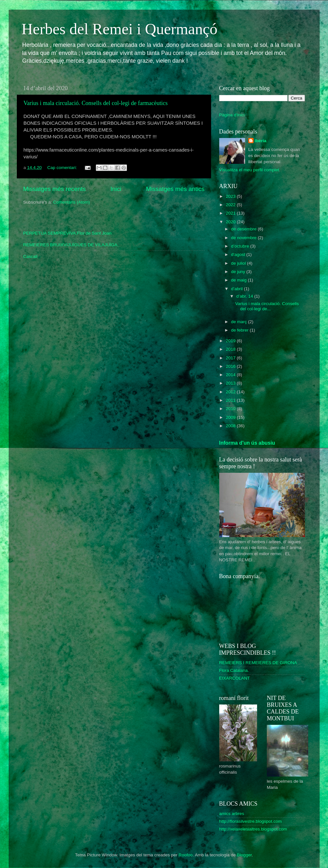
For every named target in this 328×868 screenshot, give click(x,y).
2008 (231, 426)
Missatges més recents (55, 189)
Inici (116, 189)
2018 (231, 349)
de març (240, 322)
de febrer (241, 330)
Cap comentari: (63, 168)
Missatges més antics (175, 189)
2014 (231, 375)
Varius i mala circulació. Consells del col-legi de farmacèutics (96, 103)
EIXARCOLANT (235, 678)
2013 (231, 383)
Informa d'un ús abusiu (247, 443)
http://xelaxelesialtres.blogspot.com (253, 829)
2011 (231, 400)
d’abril (238, 289)
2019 (231, 341)
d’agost (239, 254)
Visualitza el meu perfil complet (249, 170)
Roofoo (186, 855)
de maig (240, 280)
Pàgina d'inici (232, 115)
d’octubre (241, 246)
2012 (231, 392)
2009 (231, 417)
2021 (231, 213)
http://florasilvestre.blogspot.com (251, 821)
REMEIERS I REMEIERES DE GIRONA (258, 663)
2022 (231, 205)
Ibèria (261, 141)
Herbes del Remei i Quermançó (120, 29)
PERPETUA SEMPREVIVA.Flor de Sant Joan (68, 233)
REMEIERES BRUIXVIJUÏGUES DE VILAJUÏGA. (71, 245)
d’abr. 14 (245, 296)
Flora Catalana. (234, 670)
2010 (231, 409)
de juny (239, 272)
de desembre (245, 229)
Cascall (30, 256)
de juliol (239, 263)
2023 (231, 196)
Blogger (244, 855)
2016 (231, 366)
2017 (231, 358)
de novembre (245, 238)
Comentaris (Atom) (71, 202)
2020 (231, 222)
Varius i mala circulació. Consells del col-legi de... (267, 306)
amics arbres (232, 814)
